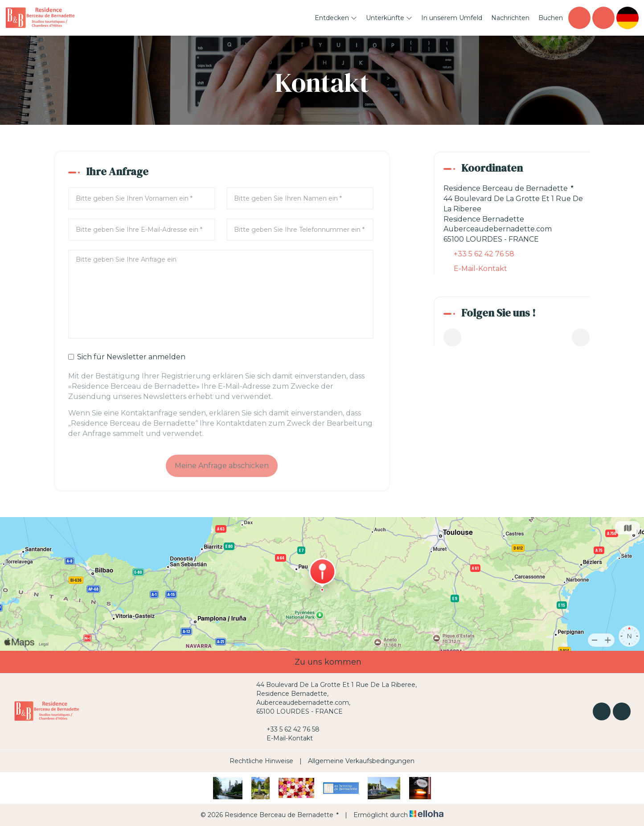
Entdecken (336, 18)
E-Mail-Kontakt (480, 269)
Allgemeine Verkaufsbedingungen (361, 761)
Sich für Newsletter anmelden (127, 357)
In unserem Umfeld (452, 18)
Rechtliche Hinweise (261, 761)
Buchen (551, 18)
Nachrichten (510, 18)
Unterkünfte (389, 18)
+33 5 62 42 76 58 (288, 729)
